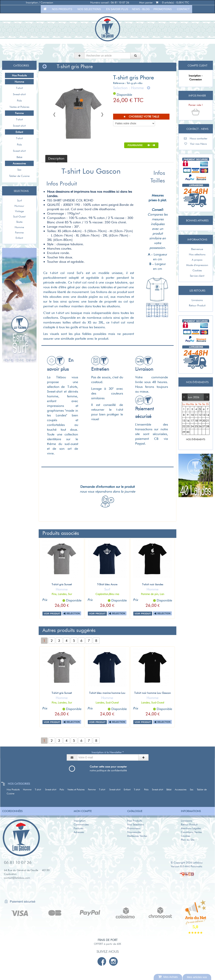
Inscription (80, 821)
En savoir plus (117, 9)
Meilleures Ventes (137, 836)
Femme (19, 232)
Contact (183, 9)
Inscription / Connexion (40, 2)
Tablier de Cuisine (19, 176)
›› (206, 397)
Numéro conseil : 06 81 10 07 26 (110, 2)
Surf (19, 200)
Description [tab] (56, 158)
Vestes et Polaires (19, 107)
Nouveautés (134, 832)
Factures (79, 828)
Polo (19, 101)
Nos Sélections (136, 824)
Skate (19, 222)
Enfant (19, 238)
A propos (196, 260)
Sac (19, 170)
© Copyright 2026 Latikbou (187, 863)
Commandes (81, 824)
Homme (19, 227)
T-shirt (19, 88)
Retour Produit (196, 305)
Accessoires (182, 790)
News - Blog (141, 9)
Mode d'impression (196, 265)
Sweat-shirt (19, 94)
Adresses (79, 832)
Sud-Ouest (19, 216)
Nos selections (89, 9)
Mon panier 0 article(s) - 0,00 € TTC (164, 2)
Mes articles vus (197, 977)
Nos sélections (196, 254)
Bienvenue (196, 249)
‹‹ (185, 397)
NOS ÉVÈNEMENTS (196, 439)
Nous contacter (196, 138)
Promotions (163, 9)
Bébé (19, 157)
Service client (196, 276)
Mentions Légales (191, 828)
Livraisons (196, 300)
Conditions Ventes (191, 832)
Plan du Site (188, 840)
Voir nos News (196, 144)
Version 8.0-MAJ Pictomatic (187, 866)
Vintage (19, 211)
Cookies (196, 270)
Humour (19, 206)
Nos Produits (62, 9)
